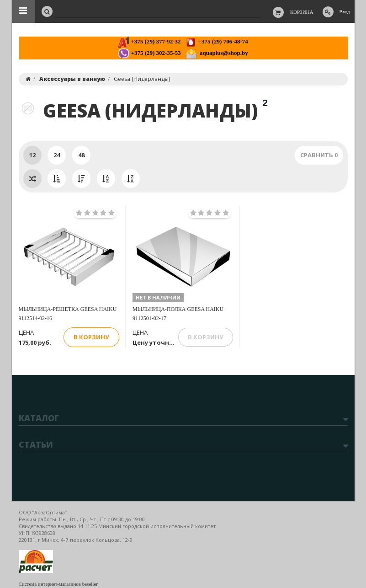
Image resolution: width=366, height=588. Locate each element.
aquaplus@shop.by (217, 53)
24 (57, 155)
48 (81, 155)
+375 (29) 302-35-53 (149, 53)
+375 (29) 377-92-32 (149, 41)
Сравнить (319, 155)
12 (32, 155)
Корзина (302, 12)
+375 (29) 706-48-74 (216, 41)
